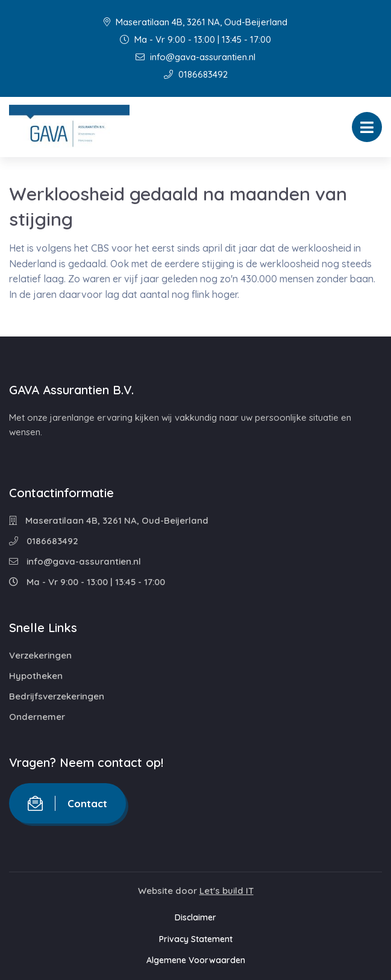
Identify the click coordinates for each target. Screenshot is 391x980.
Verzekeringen (40, 655)
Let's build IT (227, 891)
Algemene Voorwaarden (196, 960)
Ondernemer (37, 717)
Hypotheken (36, 676)
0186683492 (196, 74)
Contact (67, 803)
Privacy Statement (196, 939)
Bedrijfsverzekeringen (57, 696)
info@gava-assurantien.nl (195, 57)
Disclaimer (195, 917)
